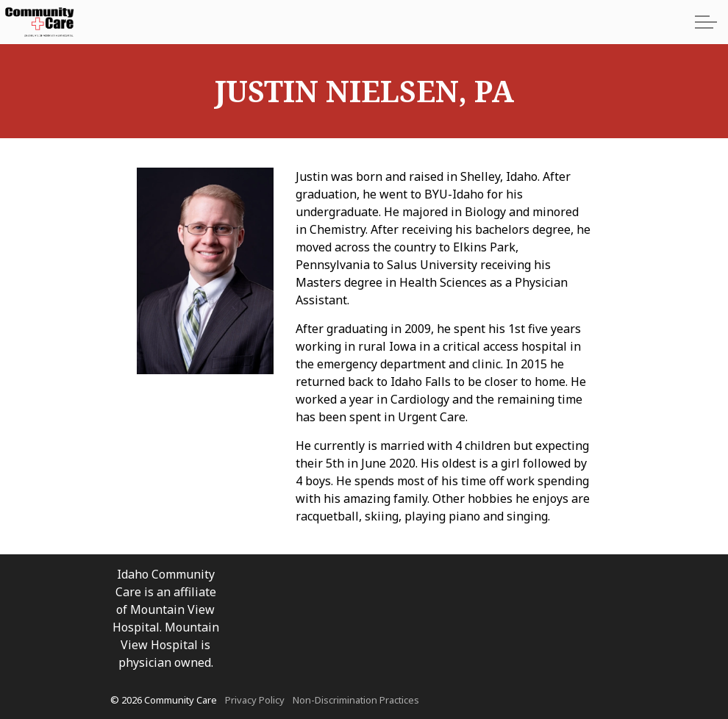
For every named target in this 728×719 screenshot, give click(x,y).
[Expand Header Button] (706, 22)
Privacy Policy (255, 700)
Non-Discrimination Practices (356, 700)
